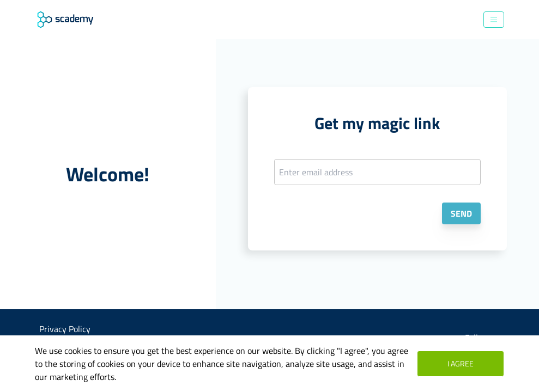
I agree (461, 363)
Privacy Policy (65, 329)
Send (461, 213)
